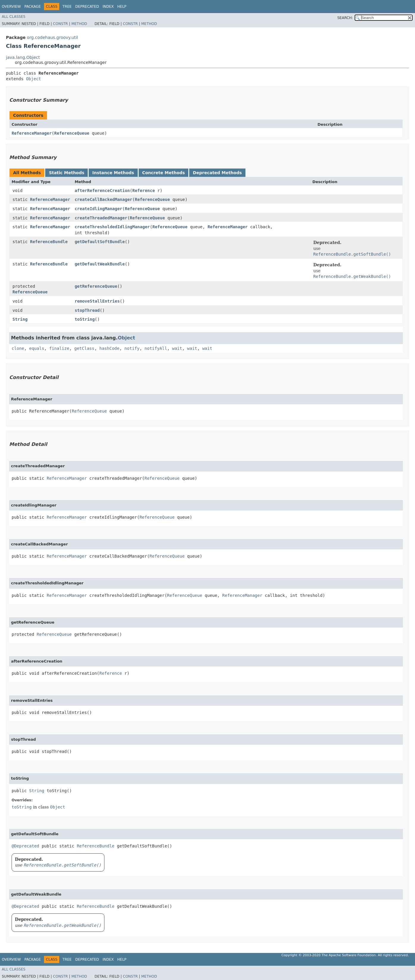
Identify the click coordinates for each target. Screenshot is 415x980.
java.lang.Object (23, 57)
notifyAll (156, 348)
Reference (144, 191)
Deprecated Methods (217, 173)
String (20, 319)
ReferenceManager (32, 133)
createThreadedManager (101, 218)
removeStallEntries (97, 301)
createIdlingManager (98, 209)
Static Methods (66, 173)
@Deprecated (25, 846)
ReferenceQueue (72, 133)
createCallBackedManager (104, 199)
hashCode (109, 348)
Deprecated (87, 7)
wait (177, 348)
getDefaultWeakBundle (100, 264)
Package (33, 7)
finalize (59, 348)
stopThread (87, 310)
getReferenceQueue (96, 286)
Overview (11, 7)
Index (108, 7)
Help (122, 7)
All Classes (14, 17)
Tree (67, 7)
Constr (60, 24)
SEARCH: (345, 18)
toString (85, 319)
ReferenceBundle (49, 242)
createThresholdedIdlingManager (112, 227)
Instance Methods (113, 173)
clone (18, 348)
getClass (84, 348)
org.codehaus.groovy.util (52, 37)
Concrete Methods (164, 173)
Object (33, 79)
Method (79, 24)
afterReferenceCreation (102, 191)
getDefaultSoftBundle (100, 242)
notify (132, 348)
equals (37, 348)
